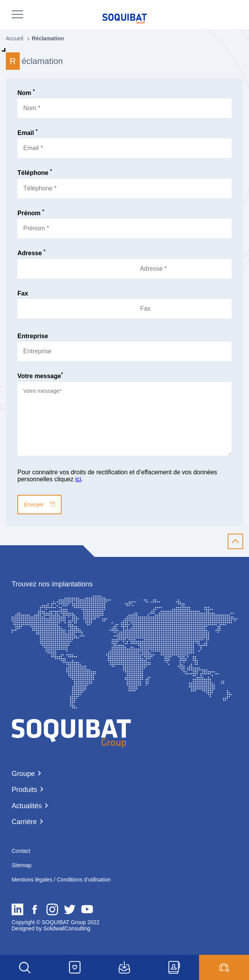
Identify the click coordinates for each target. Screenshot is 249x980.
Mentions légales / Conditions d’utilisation (61, 880)
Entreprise (33, 336)
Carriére (24, 822)
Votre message (40, 376)
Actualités (27, 806)
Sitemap (21, 865)
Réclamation (48, 38)
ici (78, 479)
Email (27, 133)
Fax (23, 293)
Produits (24, 790)
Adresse (31, 253)
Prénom (31, 213)
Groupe (23, 774)
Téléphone (35, 173)
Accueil (15, 38)
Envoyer (39, 505)
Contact (21, 851)
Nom (26, 93)
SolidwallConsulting (66, 928)
